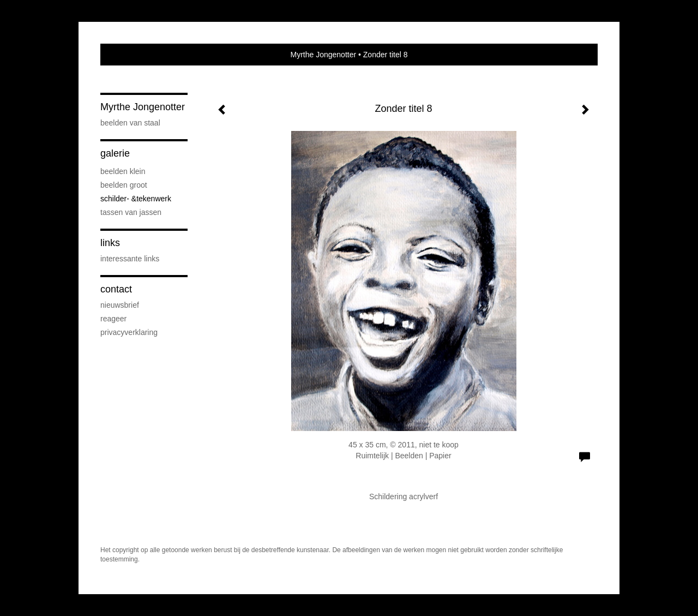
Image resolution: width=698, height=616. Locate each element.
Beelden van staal (130, 123)
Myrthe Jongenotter (323, 55)
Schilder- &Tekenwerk (136, 199)
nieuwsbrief (120, 305)
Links (110, 243)
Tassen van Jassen (131, 212)
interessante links (130, 259)
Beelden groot (124, 185)
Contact (116, 289)
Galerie (115, 153)
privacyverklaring (129, 332)
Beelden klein (123, 171)
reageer (113, 319)
